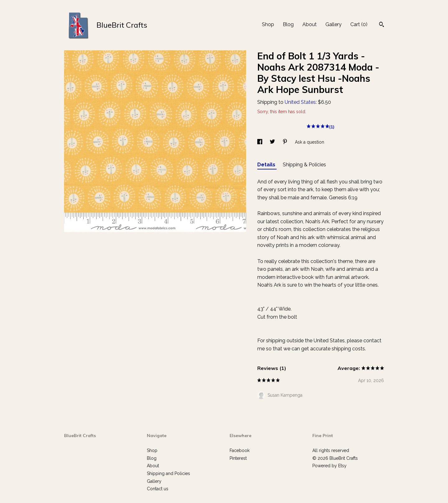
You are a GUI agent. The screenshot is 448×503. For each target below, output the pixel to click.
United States (300, 102)
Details (267, 165)
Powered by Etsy (329, 466)
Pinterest (238, 458)
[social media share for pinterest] (286, 142)
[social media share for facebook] (260, 142)
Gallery (334, 24)
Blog (288, 24)
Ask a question (310, 142)
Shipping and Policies (168, 473)
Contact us (158, 489)
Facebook (240, 450)
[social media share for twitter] (273, 142)
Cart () (359, 24)
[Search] (382, 25)
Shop (268, 24)
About (310, 24)
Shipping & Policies (304, 165)
